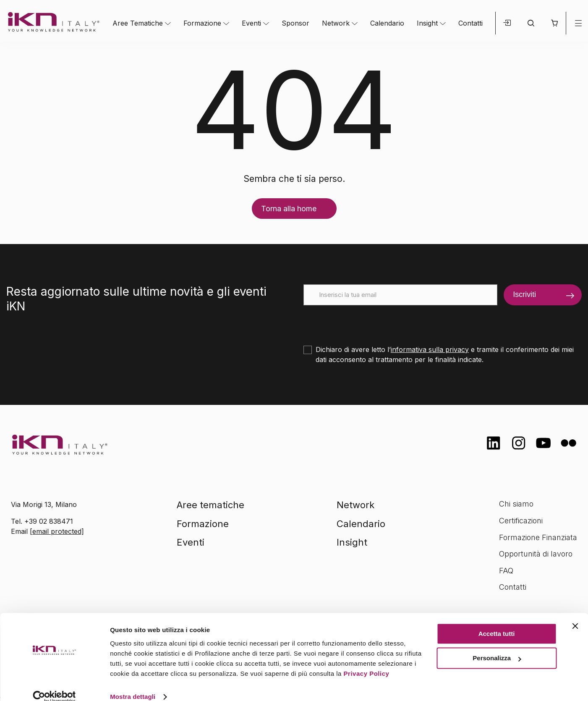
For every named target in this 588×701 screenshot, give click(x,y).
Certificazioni (521, 521)
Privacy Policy (367, 661)
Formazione (202, 23)
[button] (554, 23)
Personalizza (497, 646)
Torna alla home (289, 209)
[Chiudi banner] (575, 614)
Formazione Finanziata (538, 537)
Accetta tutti (497, 621)
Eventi (251, 23)
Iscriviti (524, 294)
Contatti (470, 23)
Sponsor (295, 23)
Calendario (387, 23)
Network (336, 23)
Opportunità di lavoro (536, 554)
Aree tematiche (210, 505)
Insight (427, 23)
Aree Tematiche (138, 23)
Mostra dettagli (133, 684)
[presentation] (367, 322)
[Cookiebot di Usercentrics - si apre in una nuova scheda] (54, 685)
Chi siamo (516, 504)
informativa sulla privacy (430, 349)
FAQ (506, 571)
